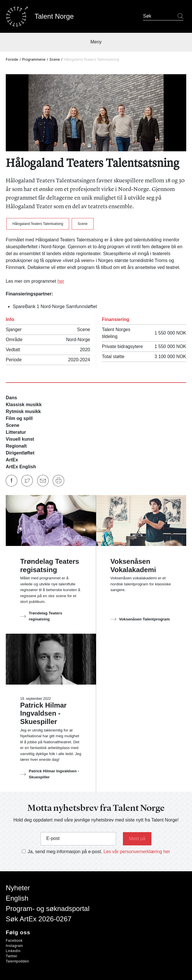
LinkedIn (13, 951)
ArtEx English (21, 467)
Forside (12, 60)
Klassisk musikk (24, 405)
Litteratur (16, 432)
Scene (55, 60)
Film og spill (19, 418)
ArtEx (12, 460)
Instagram (14, 946)
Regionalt (16, 446)
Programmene (34, 60)
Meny (96, 42)
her (61, 281)
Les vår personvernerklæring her (137, 852)
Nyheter (18, 888)
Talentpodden (17, 961)
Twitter (12, 956)
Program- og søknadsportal (48, 909)
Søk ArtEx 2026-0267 (39, 919)
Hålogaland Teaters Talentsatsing (38, 224)
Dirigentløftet (20, 453)
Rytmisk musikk (23, 411)
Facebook (14, 941)
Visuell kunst (20, 439)
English (17, 898)
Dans (11, 398)
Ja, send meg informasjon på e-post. (65, 852)
